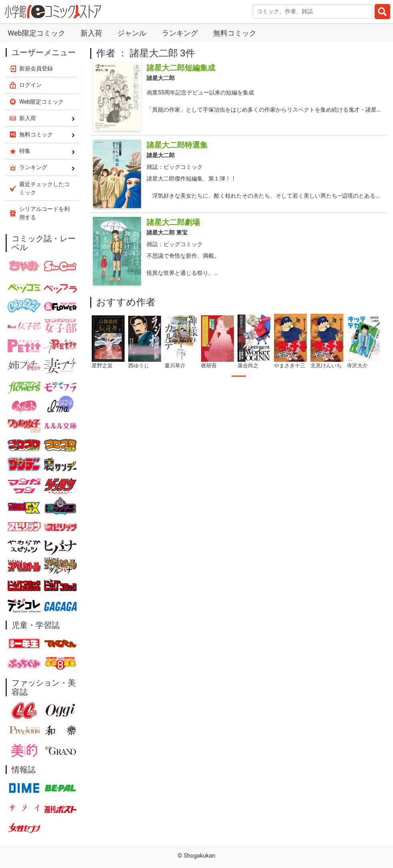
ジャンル (132, 33)
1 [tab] (239, 376)
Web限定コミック (36, 33)
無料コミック (235, 33)
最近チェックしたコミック (44, 188)
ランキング (180, 33)
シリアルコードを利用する (44, 213)
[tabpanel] (108, 342)
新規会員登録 (36, 68)
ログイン (30, 85)
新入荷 (91, 33)
